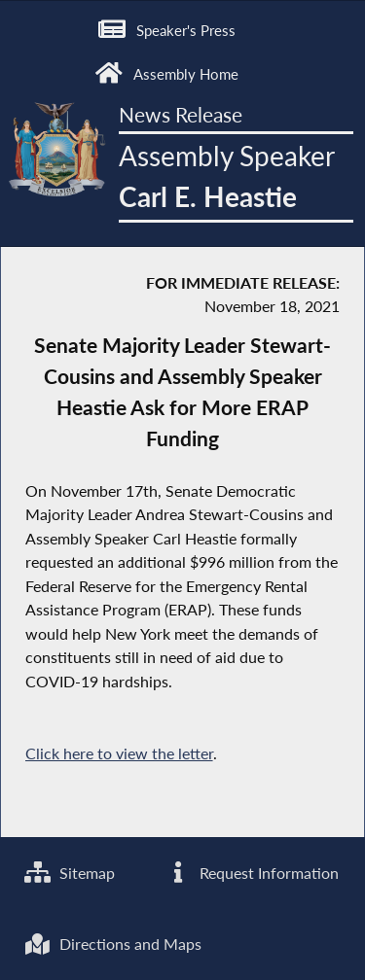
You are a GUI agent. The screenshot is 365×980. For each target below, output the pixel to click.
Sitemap (70, 873)
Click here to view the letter (119, 753)
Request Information (252, 873)
